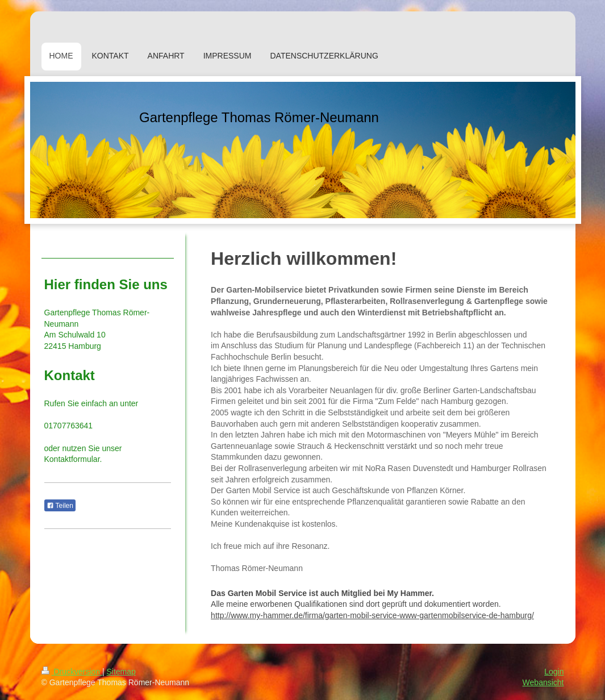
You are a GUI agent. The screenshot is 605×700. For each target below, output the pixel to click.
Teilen (60, 506)
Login (554, 672)
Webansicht (543, 682)
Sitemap (121, 672)
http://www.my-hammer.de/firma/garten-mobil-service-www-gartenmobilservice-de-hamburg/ (372, 615)
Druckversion (72, 672)
